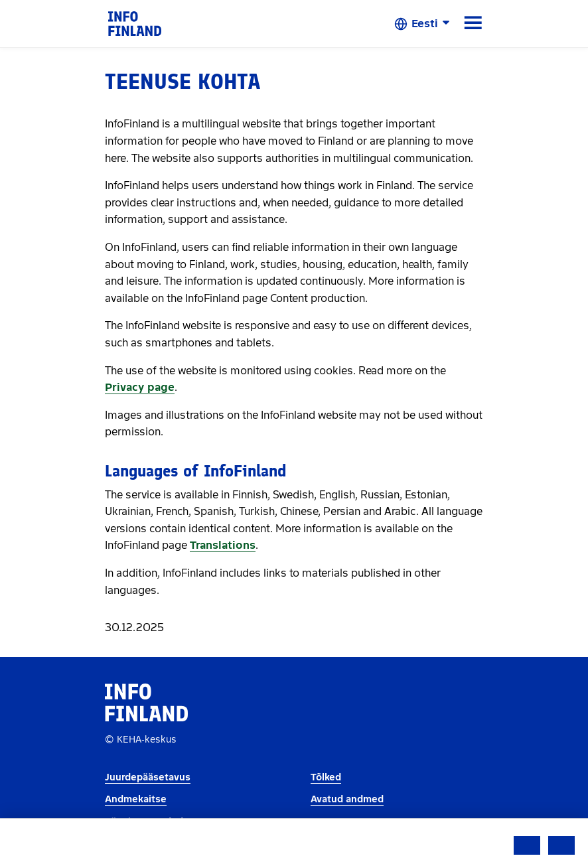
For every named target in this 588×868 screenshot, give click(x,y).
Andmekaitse (136, 799)
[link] (135, 23)
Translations (223, 545)
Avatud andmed (347, 799)
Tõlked (326, 777)
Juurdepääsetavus (148, 777)
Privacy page (140, 387)
